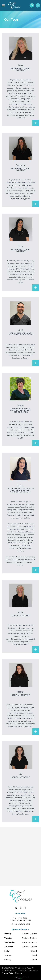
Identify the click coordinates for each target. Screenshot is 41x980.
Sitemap (19, 973)
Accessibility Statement (27, 970)
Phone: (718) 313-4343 (20, 924)
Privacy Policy (8, 973)
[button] (3, 5)
